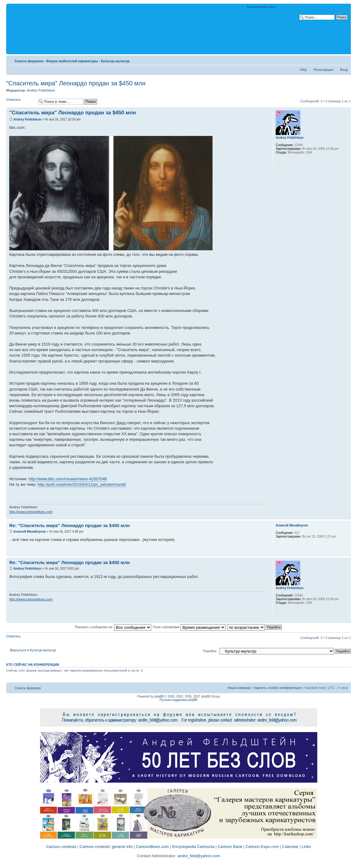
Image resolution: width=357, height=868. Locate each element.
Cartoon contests (61, 847)
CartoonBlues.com (152, 847)
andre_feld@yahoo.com (198, 856)
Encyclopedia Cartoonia (193, 847)
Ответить (21, 102)
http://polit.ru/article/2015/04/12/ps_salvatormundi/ (82, 484)
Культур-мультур (115, 61)
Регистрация (323, 70)
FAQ (303, 70)
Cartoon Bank (230, 847)
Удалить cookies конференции (278, 688)
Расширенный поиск (261, 7)
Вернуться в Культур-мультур (33, 650)
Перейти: (210, 651)
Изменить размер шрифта (343, 60)
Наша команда (239, 688)
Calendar (290, 847)
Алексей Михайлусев (30, 532)
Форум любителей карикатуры (72, 61)
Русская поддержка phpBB (178, 700)
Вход (344, 70)
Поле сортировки (189, 627)
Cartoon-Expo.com (262, 847)
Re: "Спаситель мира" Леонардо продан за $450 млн (69, 525)
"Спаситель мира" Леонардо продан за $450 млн (76, 83)
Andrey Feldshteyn (41, 90)
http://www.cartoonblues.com (31, 512)
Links (306, 847)
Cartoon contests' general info (106, 847)
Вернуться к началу (346, 516)
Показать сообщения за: (113, 627)
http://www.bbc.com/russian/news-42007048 (68, 479)
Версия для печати (334, 60)
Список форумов (29, 61)
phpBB (159, 696)
